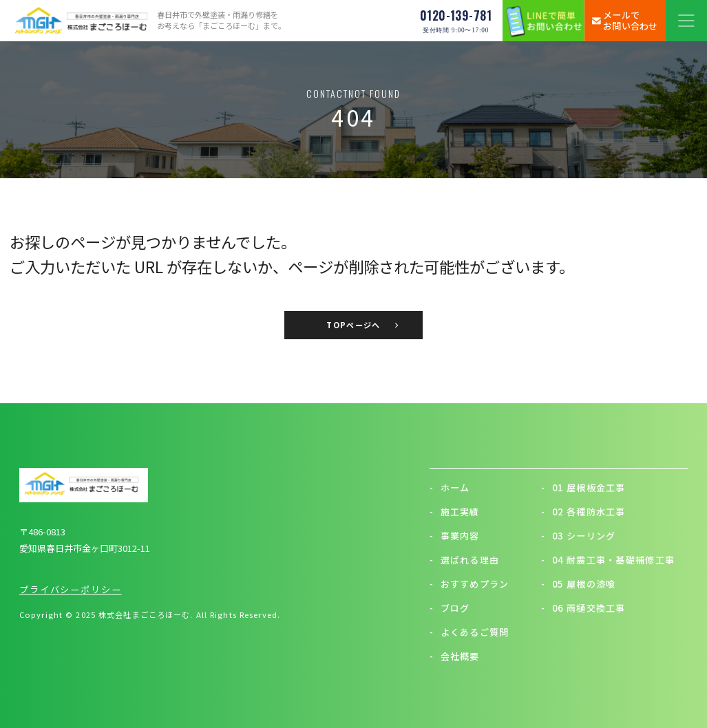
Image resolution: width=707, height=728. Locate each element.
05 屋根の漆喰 (578, 584)
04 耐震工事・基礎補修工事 (608, 560)
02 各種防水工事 (583, 512)
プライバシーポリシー (71, 589)
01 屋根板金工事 (583, 488)
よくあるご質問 (469, 632)
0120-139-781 (456, 21)
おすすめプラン (469, 584)
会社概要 (455, 656)
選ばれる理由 (464, 560)
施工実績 (455, 512)
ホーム (450, 488)
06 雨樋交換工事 (583, 608)
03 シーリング (578, 536)
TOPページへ (353, 325)
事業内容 (455, 536)
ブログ (450, 608)
